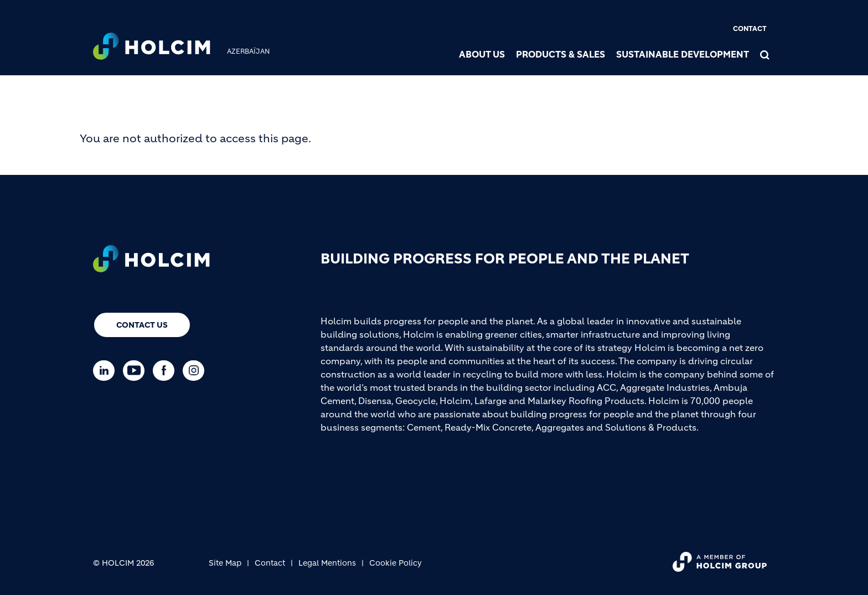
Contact (750, 29)
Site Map (225, 563)
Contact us (142, 325)
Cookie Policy (396, 563)
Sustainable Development (683, 54)
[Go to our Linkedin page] (107, 371)
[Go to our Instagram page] (196, 371)
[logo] (152, 48)
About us (482, 54)
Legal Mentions (327, 563)
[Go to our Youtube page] (136, 371)
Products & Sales (560, 54)
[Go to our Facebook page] (166, 371)
